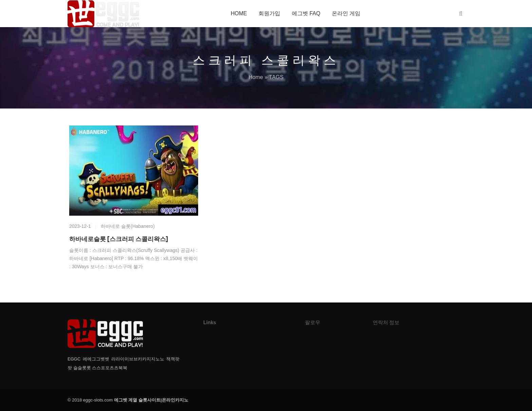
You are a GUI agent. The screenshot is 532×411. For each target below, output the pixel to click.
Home (256, 77)
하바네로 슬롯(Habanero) (128, 226)
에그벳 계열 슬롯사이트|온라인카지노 (151, 400)
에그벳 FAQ (306, 13)
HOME (239, 13)
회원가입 (269, 13)
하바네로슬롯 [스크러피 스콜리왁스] (119, 239)
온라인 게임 (346, 13)
